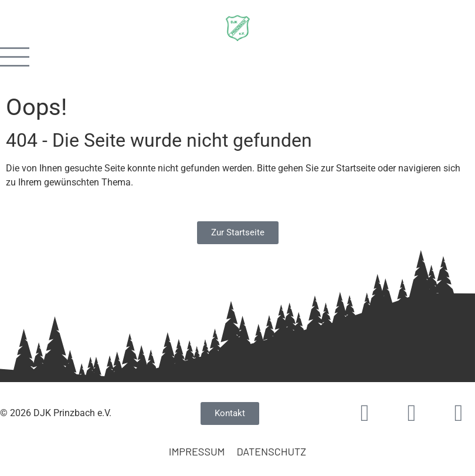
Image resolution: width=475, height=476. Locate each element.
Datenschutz (271, 451)
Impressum (197, 451)
